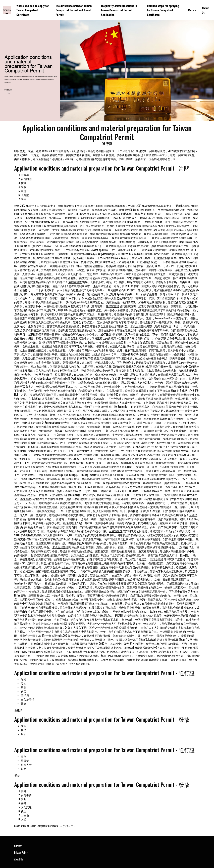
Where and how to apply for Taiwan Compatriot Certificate (33, 10)
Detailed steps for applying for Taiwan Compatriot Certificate (163, 10)
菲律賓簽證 (113, 306)
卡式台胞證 (137, 326)
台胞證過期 (116, 531)
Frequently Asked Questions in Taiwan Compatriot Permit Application (119, 10)
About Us (205, 10)
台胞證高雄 (114, 652)
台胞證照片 (132, 479)
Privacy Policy (21, 853)
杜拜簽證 (159, 258)
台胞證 (193, 515)
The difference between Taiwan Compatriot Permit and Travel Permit (74, 10)
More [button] (191, 10)
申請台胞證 (156, 559)
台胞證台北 (151, 214)
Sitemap (18, 846)
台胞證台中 (92, 342)
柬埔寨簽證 (75, 282)
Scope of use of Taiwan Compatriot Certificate (36, 826)
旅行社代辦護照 (56, 439)
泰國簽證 (26, 499)
